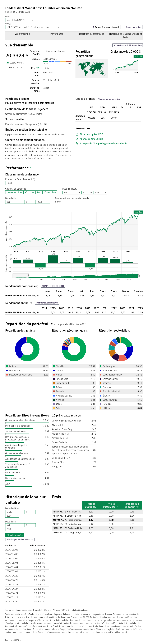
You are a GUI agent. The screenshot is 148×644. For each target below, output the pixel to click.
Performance (57, 34)
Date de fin (10, 198)
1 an (32, 192)
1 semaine (11, 192)
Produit (8, 16)
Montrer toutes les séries (109, 99)
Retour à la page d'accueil (107, 27)
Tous (53, 192)
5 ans (38, 192)
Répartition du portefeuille (91, 34)
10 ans (46, 192)
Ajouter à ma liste (132, 27)
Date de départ (70, 189)
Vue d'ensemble (23, 34)
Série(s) (8, 24)
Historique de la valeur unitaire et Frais (126, 35)
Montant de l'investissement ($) (20, 179)
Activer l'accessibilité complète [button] (128, 45)
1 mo (20, 192)
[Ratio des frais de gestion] (38, 68)
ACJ (26, 192)
